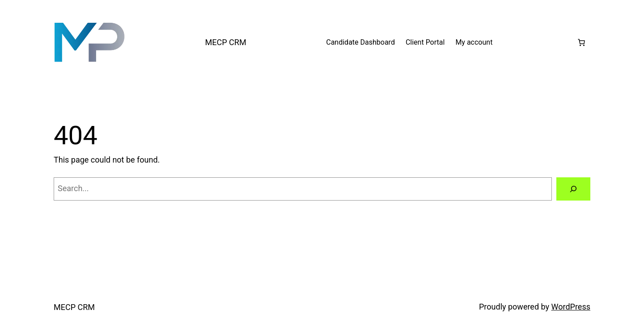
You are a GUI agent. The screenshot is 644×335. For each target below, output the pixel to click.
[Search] (573, 189)
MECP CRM (226, 42)
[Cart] (581, 42)
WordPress (571, 307)
